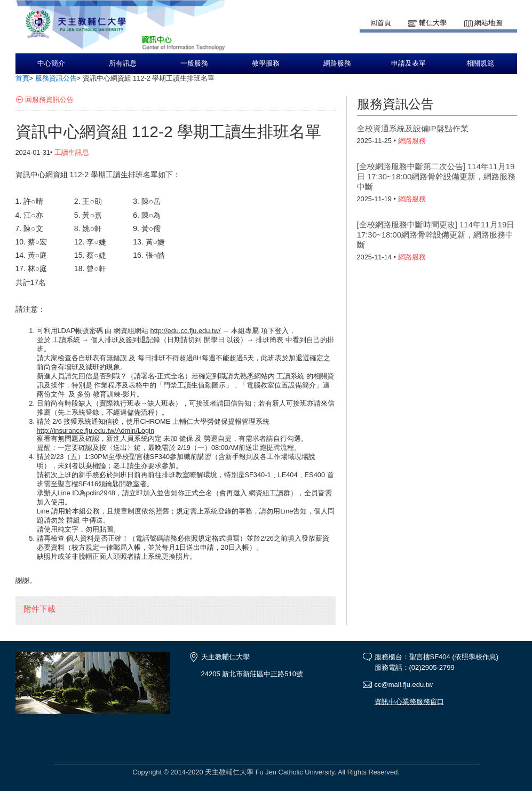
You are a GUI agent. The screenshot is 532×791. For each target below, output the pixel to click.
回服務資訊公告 (49, 100)
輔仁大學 (433, 23)
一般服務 (194, 64)
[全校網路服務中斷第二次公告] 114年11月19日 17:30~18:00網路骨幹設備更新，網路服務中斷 (436, 176)
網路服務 (337, 64)
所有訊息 (123, 64)
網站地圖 (488, 23)
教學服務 (266, 64)
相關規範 (480, 64)
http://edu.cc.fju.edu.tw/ (186, 331)
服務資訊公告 (56, 78)
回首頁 (381, 23)
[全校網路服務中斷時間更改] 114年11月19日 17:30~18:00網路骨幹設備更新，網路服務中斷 (436, 235)
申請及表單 (408, 64)
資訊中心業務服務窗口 (409, 702)
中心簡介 (51, 64)
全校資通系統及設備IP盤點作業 (413, 128)
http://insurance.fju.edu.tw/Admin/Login (96, 430)
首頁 (22, 78)
